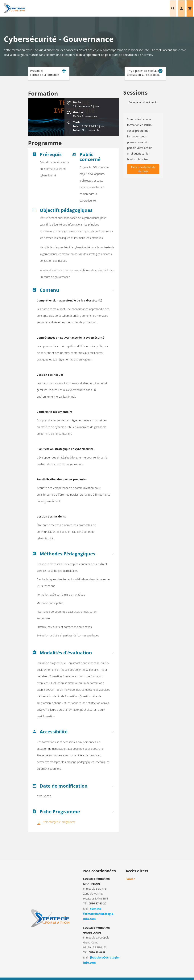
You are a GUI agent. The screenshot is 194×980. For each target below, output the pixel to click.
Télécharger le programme (59, 822)
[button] (74, 291)
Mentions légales (57, 976)
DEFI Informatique (156, 976)
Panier (130, 879)
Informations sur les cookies (85, 976)
